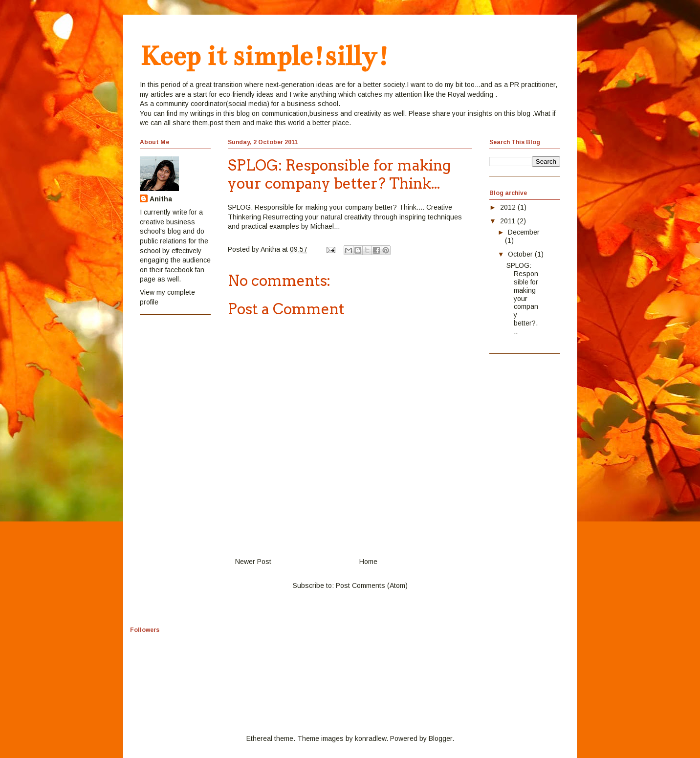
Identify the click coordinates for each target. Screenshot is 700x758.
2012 (509, 207)
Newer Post (253, 562)
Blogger (440, 738)
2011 (509, 221)
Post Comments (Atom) (372, 585)
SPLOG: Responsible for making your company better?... (522, 298)
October (521, 254)
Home (368, 562)
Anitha (161, 199)
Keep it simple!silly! (264, 56)
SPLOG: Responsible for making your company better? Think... (325, 207)
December (524, 232)
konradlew (371, 738)
